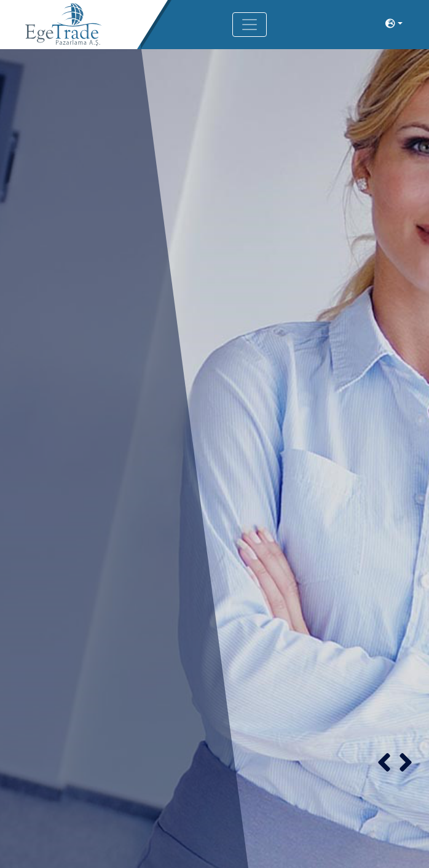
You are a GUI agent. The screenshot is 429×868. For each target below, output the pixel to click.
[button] (384, 762)
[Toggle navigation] (250, 25)
